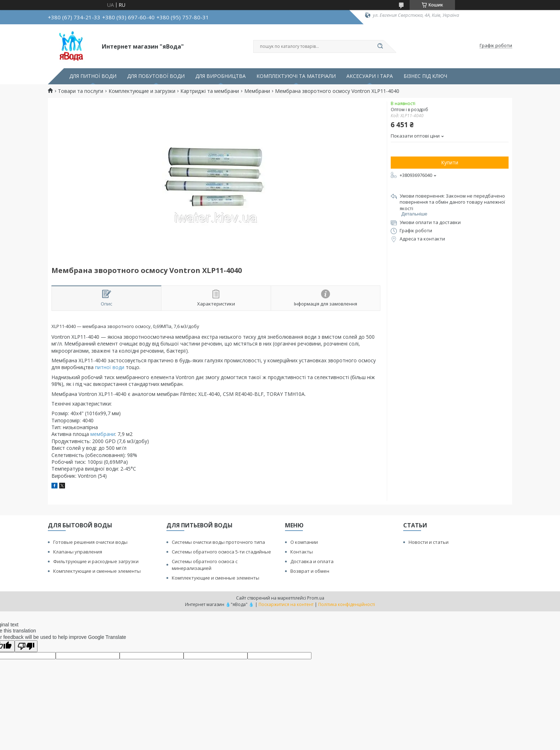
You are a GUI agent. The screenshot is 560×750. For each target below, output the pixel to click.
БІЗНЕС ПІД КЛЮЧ (425, 76)
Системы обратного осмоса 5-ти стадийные (221, 552)
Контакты (302, 552)
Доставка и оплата (312, 561)
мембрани (103, 434)
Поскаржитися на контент (286, 604)
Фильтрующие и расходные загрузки (96, 561)
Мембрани (257, 91)
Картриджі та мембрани (210, 91)
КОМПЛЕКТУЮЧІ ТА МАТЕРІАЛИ (296, 76)
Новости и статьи (429, 542)
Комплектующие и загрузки (142, 91)
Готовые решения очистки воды (90, 542)
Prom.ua (316, 598)
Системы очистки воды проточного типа (218, 542)
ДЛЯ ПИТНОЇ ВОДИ (93, 76)
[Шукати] (380, 46)
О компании (304, 542)
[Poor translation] (26, 646)
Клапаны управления (78, 552)
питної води (110, 367)
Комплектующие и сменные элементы (97, 571)
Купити (450, 162)
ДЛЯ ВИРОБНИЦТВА (221, 76)
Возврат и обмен (310, 571)
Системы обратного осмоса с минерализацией (205, 565)
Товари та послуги (81, 91)
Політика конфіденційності (347, 604)
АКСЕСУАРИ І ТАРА (370, 76)
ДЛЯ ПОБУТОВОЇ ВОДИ (156, 76)
